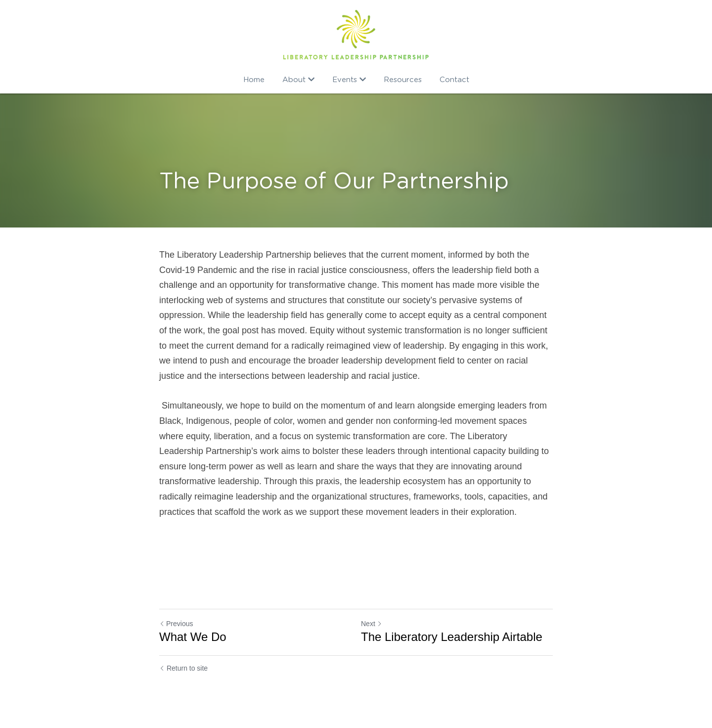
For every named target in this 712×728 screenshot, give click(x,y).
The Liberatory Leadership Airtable (452, 637)
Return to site (183, 668)
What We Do (193, 637)
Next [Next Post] (372, 624)
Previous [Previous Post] (176, 624)
